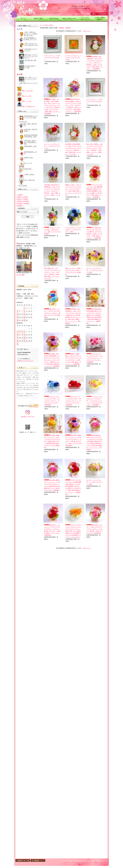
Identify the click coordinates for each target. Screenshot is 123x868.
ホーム (42, 25)
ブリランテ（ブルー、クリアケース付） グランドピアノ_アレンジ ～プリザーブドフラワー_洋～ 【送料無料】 (52, 401)
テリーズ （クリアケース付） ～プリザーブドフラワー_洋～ (52, 146)
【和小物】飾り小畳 (30, 60)
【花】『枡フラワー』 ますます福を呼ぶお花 (31, 44)
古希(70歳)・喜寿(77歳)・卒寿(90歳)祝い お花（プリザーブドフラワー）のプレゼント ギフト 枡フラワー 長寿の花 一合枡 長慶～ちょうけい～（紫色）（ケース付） (52, 191)
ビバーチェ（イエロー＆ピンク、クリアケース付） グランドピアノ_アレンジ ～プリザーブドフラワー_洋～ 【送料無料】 (94, 401)
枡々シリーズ (28, 163)
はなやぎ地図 (20, 275)
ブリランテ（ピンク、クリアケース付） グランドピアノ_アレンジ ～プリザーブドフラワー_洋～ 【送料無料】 (94, 358)
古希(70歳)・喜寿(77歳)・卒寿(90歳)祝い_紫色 (31, 142)
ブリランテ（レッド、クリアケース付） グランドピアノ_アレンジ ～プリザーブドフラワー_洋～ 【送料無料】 (73, 401)
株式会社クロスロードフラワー (85, 861)
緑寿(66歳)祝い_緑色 (30, 146)
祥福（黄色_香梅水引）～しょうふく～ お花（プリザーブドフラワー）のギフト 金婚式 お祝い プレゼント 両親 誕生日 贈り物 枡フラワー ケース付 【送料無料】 (52, 441)
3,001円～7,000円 (22, 199)
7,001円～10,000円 (23, 201)
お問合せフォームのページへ (25, 361)
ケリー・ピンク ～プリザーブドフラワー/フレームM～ (94, 101)
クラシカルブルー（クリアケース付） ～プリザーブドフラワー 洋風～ (73, 230)
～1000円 (19, 195)
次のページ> (87, 31)
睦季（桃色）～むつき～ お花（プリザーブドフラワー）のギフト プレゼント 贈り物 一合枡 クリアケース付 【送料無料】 (94, 529)
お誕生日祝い (28, 169)
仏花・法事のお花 (29, 180)
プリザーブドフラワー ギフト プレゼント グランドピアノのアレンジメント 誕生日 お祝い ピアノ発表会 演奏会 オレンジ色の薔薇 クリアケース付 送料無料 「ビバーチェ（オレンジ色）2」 (73, 531)
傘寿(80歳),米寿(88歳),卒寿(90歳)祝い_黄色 (31, 136)
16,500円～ (20, 206)
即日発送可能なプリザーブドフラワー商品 (31, 117)
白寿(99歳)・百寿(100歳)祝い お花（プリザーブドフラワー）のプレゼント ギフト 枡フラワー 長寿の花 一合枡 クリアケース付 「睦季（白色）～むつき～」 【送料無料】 (94, 63)
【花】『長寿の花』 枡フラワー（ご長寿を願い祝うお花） (31, 34)
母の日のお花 (23, 122)
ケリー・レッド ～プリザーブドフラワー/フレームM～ (52, 57)
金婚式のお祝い (29, 158)
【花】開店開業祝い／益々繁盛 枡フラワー (30, 39)
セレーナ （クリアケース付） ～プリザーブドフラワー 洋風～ (94, 270)
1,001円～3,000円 (22, 197)
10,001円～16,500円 (23, 203)
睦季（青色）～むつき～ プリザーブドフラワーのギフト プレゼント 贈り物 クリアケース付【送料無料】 (52, 313)
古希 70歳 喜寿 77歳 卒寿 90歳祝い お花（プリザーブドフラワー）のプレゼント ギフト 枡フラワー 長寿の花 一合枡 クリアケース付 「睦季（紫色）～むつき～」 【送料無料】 (73, 105)
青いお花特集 (23, 186)
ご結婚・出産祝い (29, 174)
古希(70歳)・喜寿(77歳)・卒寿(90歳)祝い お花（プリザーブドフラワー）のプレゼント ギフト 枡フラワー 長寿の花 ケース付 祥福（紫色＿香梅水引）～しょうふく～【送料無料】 (52, 360)
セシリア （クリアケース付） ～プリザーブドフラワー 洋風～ (94, 482)
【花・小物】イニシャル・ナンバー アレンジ (31, 79)
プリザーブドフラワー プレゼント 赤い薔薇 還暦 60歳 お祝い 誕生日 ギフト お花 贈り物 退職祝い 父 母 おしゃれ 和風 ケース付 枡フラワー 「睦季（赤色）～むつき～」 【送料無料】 (94, 191)
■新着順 (68, 28)
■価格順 (61, 28)
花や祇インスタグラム (28, 416)
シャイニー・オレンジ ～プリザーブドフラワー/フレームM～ (73, 57)
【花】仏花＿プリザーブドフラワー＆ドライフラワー (31, 56)
